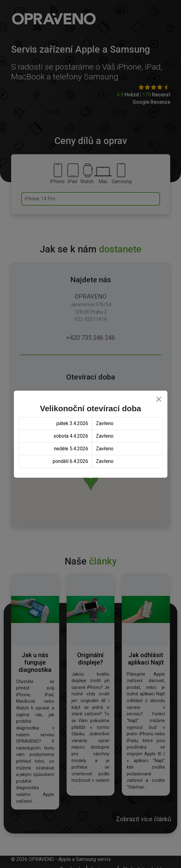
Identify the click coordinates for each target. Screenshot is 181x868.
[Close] (159, 399)
